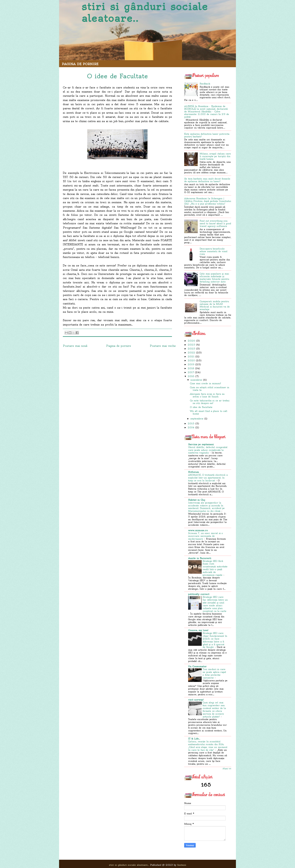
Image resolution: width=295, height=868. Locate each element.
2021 (191, 356)
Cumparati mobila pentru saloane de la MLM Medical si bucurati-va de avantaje (215, 305)
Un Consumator (197, 666)
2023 (191, 349)
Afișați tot (227, 769)
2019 (191, 364)
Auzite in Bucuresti (200, 558)
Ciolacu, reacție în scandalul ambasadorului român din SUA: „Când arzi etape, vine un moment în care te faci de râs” (208, 746)
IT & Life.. (194, 739)
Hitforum (193, 472)
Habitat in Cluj (197, 500)
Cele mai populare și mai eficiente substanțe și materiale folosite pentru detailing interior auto (214, 278)
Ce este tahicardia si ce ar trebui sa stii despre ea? (210, 402)
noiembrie (196, 380)
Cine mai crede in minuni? (205, 383)
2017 (191, 372)
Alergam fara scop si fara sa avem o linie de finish (207, 395)
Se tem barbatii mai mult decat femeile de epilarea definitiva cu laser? (207, 180)
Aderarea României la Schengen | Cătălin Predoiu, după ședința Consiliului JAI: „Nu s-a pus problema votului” (208, 201)
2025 (191, 345)
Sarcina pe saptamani (201, 444)
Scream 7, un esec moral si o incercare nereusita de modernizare (206, 536)
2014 (191, 427)
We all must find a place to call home (209, 412)
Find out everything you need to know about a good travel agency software (215, 223)
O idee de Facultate (201, 407)
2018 (191, 368)
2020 (191, 360)
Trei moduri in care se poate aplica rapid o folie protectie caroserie (214, 673)
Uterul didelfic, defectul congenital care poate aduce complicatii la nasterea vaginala (208, 450)
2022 (191, 353)
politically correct (199, 594)
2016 (191, 376)
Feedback (205, 84)
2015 (191, 423)
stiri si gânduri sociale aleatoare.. (145, 13)
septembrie (197, 419)
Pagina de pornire (80, 64)
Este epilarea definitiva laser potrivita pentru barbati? (207, 135)
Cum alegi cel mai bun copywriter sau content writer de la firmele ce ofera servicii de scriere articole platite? (214, 710)
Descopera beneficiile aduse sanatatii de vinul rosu (214, 251)
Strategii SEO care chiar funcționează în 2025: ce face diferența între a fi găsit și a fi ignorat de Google (215, 640)
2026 (191, 341)
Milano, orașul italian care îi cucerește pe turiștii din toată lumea (215, 156)
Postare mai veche (163, 346)
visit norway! (196, 700)
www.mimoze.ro (198, 530)
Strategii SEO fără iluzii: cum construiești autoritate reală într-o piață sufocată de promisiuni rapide (215, 568)
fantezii (182, 865)
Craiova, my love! (198, 630)
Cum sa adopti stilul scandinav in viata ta (209, 389)
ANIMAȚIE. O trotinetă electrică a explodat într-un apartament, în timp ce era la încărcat (208, 478)
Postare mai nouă (75, 346)
